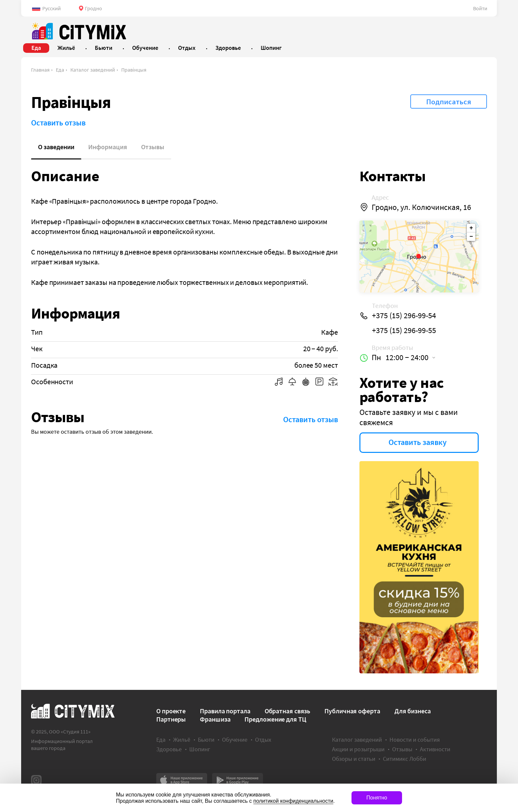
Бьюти (206, 740)
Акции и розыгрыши (358, 749)
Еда (60, 70)
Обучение (235, 740)
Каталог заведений (93, 70)
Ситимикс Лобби (405, 759)
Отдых (263, 740)
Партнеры (171, 719)
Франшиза (215, 719)
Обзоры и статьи (354, 759)
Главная (40, 70)
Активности (435, 749)
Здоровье (169, 749)
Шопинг (200, 749)
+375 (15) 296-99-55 (404, 330)
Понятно (377, 798)
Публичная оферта (352, 711)
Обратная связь (288, 711)
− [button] (471, 237)
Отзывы (153, 147)
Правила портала (225, 711)
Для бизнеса (413, 711)
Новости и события (415, 740)
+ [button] (471, 228)
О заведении (56, 147)
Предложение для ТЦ (275, 719)
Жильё (182, 740)
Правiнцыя (134, 70)
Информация (108, 147)
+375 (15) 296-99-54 (404, 316)
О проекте (171, 711)
